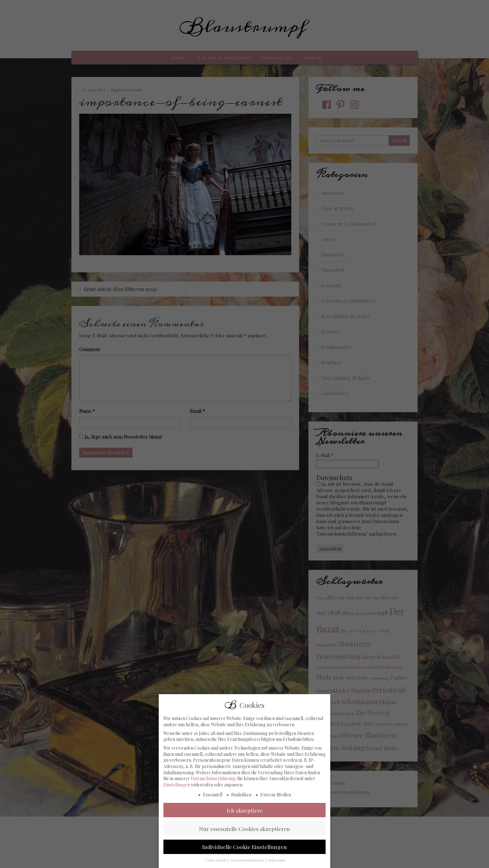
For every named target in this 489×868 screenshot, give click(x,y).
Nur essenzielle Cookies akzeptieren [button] (244, 838)
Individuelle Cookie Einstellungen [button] (244, 856)
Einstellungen (177, 794)
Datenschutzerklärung (213, 787)
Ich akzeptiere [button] (245, 819)
